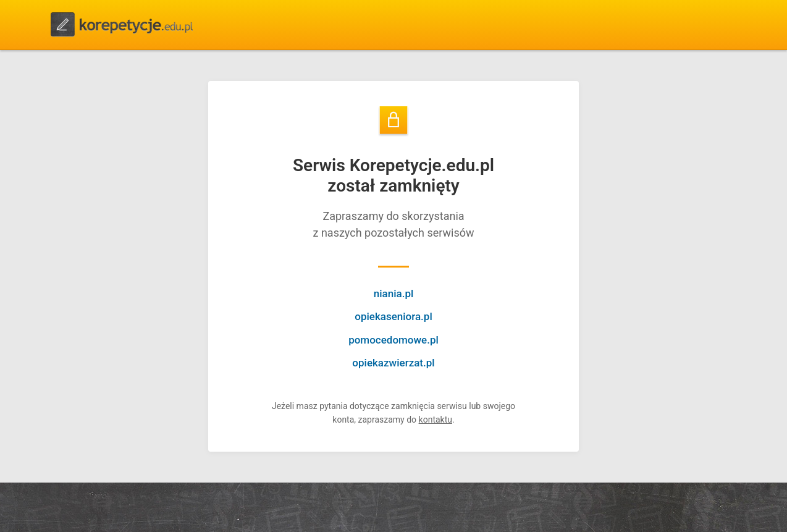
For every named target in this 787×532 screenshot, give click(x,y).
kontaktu (436, 420)
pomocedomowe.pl (393, 340)
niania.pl (394, 293)
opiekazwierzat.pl (393, 363)
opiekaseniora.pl (393, 316)
